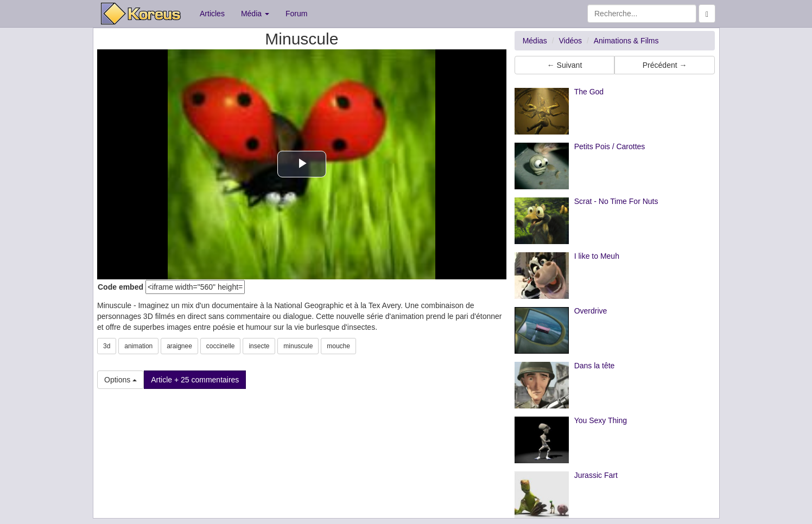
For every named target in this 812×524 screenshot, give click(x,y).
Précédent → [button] (665, 65)
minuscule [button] (298, 346)
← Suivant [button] (565, 65)
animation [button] (138, 346)
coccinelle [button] (221, 346)
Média (255, 14)
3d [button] (107, 346)
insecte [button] (259, 346)
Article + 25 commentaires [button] (195, 380)
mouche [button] (338, 346)
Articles (212, 14)
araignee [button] (179, 346)
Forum (296, 14)
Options (120, 380)
